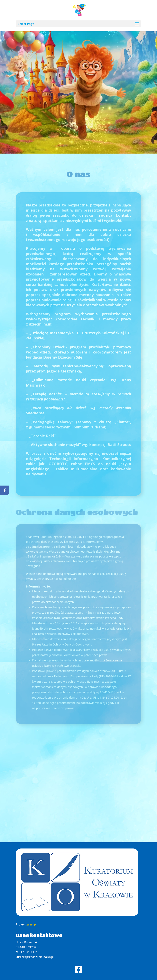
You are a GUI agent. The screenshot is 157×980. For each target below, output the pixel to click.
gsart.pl (31, 924)
